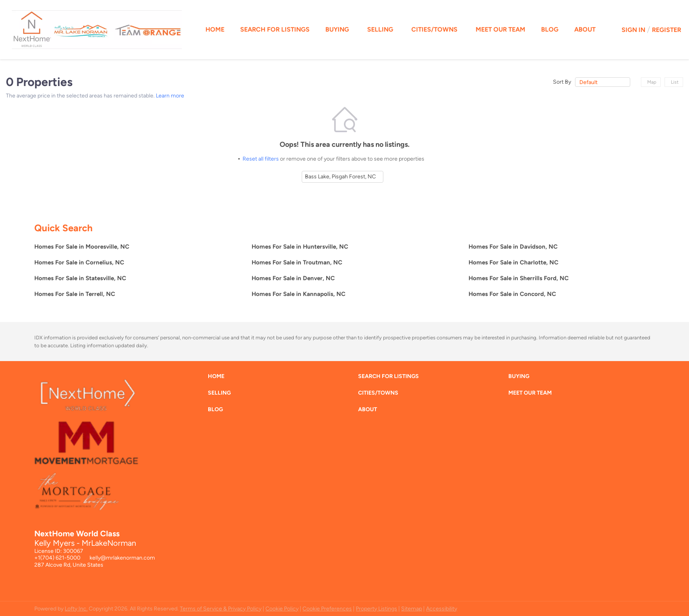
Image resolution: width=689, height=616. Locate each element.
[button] (218, 378)
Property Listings (376, 609)
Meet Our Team (500, 29)
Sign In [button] (633, 30)
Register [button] (667, 30)
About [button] (585, 29)
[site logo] (92, 459)
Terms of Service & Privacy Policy (221, 609)
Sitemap (412, 609)
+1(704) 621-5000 (57, 558)
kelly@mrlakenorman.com (122, 558)
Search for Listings (275, 29)
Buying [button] (337, 29)
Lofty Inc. (76, 609)
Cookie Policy (282, 609)
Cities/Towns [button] (434, 29)
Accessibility (442, 609)
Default (588, 82)
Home (215, 29)
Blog (550, 29)
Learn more (170, 96)
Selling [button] (380, 29)
